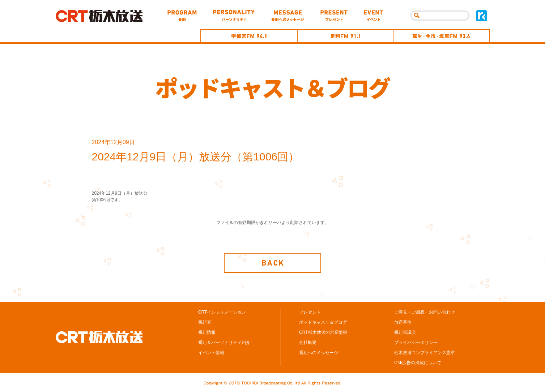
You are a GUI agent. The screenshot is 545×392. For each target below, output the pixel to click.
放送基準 (403, 324)
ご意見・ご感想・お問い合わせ (425, 314)
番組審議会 (405, 334)
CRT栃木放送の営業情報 (323, 334)
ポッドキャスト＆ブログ (323, 324)
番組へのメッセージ (319, 354)
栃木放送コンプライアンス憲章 (425, 354)
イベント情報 (211, 354)
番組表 (205, 324)
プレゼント (310, 314)
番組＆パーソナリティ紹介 (224, 344)
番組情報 (207, 334)
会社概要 (308, 344)
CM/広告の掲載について (418, 364)
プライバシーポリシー (416, 344)
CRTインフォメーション (222, 314)
